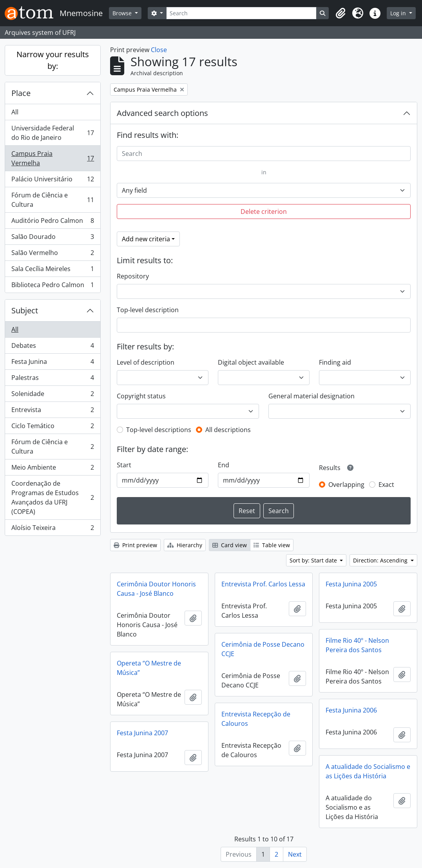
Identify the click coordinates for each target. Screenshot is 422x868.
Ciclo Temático (53, 428)
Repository (133, 276)
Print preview (135, 545)
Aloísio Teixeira (53, 529)
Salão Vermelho (53, 254)
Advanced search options (162, 113)
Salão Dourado (53, 238)
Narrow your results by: (53, 60)
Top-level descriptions (159, 430)
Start (124, 465)
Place (21, 93)
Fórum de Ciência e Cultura (53, 200)
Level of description (146, 362)
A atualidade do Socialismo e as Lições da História (368, 771)
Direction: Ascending (381, 560)
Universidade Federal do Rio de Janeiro (53, 133)
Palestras (53, 379)
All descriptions (228, 430)
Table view (272, 545)
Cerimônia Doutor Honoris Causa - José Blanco (156, 589)
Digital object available (251, 362)
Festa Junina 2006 (351, 710)
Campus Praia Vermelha (53, 158)
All (15, 112)
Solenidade (53, 395)
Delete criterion (264, 212)
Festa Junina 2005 (351, 584)
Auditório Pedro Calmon (53, 222)
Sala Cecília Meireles (53, 270)
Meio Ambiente (53, 469)
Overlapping (346, 485)
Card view (230, 545)
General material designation (312, 396)
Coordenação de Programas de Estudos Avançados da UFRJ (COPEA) (53, 497)
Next (295, 854)
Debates (53, 347)
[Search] (242, 13)
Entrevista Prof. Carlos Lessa (263, 584)
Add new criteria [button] (146, 239)
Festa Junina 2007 (142, 733)
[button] (340, 13)
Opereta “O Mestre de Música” (149, 668)
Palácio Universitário (53, 181)
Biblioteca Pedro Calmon (53, 286)
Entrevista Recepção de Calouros (256, 719)
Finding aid (335, 362)
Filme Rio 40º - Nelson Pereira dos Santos (357, 645)
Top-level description (148, 310)
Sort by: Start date (314, 560)
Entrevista (53, 411)
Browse (123, 13)
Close (159, 50)
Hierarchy (185, 545)
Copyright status (141, 396)
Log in (399, 13)
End (224, 465)
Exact (386, 485)
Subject (25, 310)
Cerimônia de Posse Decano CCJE (263, 649)
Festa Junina (53, 363)
